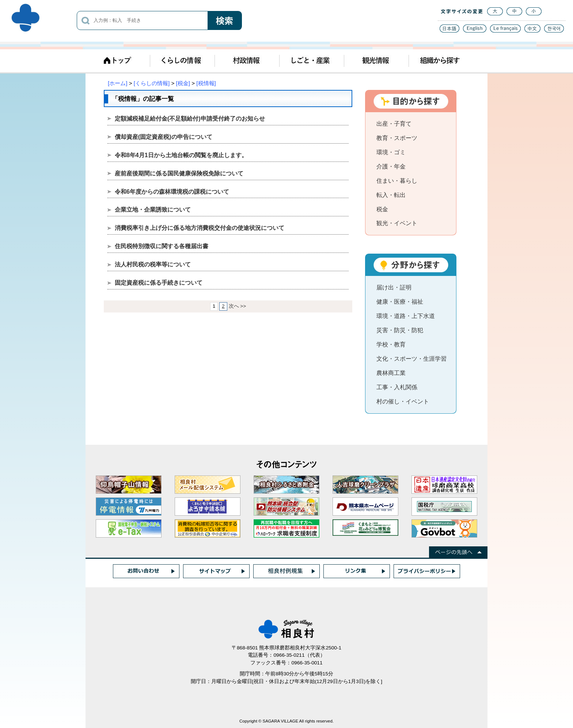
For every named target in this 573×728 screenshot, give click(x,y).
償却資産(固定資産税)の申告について (164, 137)
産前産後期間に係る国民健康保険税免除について (179, 173)
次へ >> (238, 306)
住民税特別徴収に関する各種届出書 (162, 246)
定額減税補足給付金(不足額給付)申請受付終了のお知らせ (190, 119)
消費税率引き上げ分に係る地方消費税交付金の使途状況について (200, 228)
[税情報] (206, 83)
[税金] (183, 83)
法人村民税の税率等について (153, 264)
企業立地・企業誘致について (153, 210)
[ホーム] (117, 83)
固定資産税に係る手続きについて (159, 283)
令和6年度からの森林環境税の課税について (172, 192)
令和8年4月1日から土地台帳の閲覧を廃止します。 (181, 155)
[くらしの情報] (152, 83)
